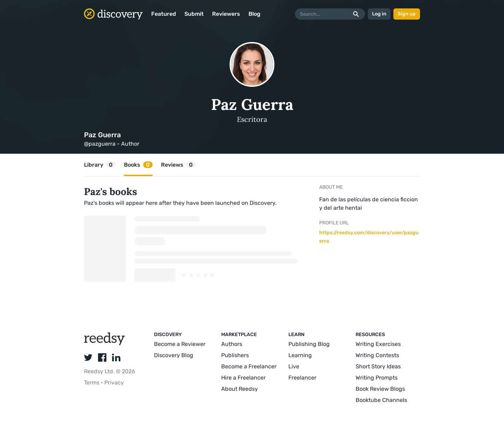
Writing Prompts (377, 378)
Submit (194, 14)
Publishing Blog (309, 344)
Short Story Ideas (378, 366)
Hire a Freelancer (243, 378)
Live (294, 366)
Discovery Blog (174, 355)
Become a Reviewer (180, 344)
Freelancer (302, 378)
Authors (232, 344)
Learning (300, 355)
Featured (164, 14)
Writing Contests (377, 355)
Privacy (114, 383)
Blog (254, 14)
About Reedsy (240, 389)
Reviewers (226, 14)
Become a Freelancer (249, 366)
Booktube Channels (381, 400)
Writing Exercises (378, 344)
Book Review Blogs (380, 389)
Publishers (235, 355)
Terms (92, 383)
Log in (379, 14)
